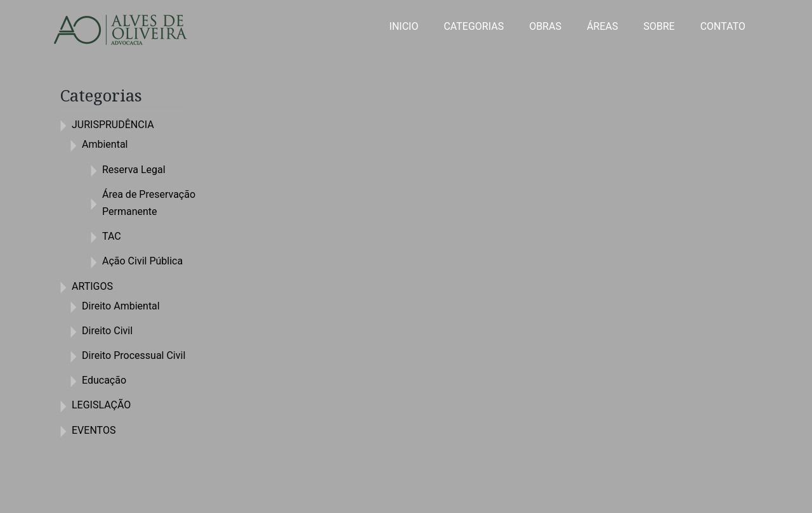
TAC (112, 236)
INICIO (404, 26)
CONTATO (723, 26)
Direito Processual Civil (134, 355)
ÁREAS (602, 26)
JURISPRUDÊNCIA (113, 125)
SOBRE (659, 26)
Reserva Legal (134, 170)
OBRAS (545, 26)
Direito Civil (107, 331)
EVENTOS (94, 430)
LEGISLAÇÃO (101, 405)
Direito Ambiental (121, 306)
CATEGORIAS (474, 26)
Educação (104, 380)
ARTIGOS (92, 286)
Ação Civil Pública (142, 261)
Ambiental (105, 144)
